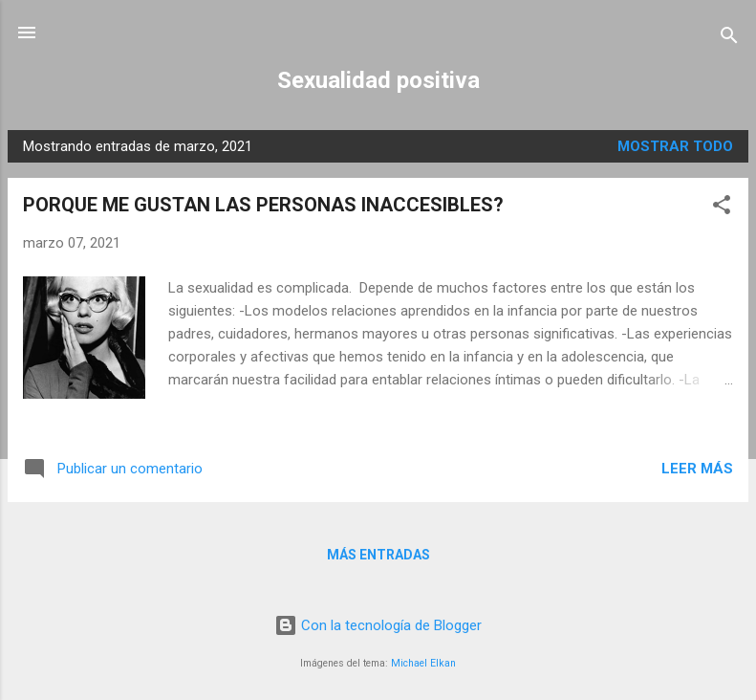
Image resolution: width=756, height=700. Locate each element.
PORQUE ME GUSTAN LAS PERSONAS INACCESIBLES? (263, 205)
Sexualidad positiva (378, 80)
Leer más (697, 469)
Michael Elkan (423, 663)
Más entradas (378, 555)
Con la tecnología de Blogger (378, 625)
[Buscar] (729, 39)
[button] (722, 208)
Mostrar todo (675, 146)
